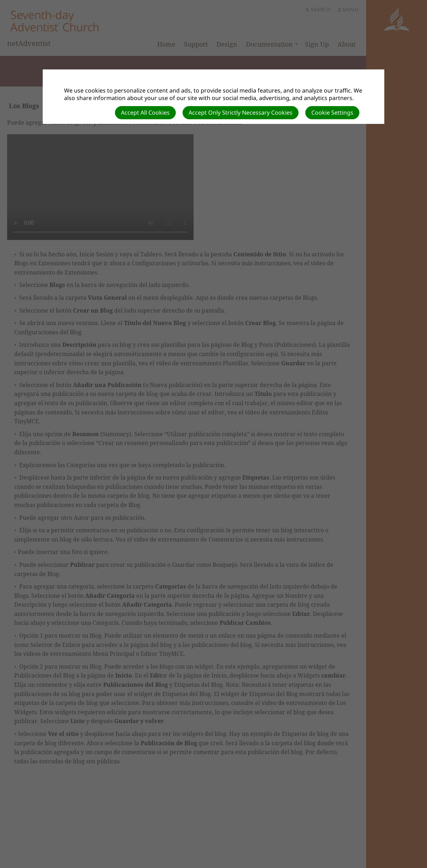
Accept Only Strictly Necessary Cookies (241, 113)
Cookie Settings (332, 113)
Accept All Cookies (145, 113)
